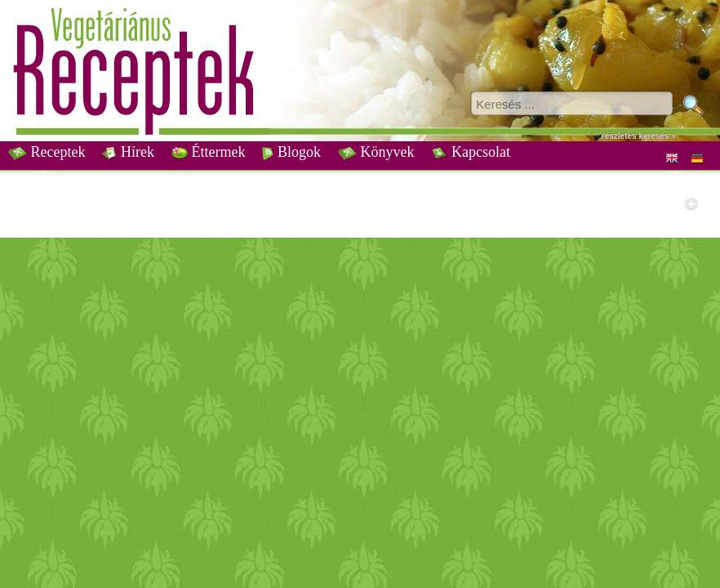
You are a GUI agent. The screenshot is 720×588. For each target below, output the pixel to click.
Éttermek (208, 152)
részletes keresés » (639, 136)
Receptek (47, 152)
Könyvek (376, 152)
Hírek (128, 152)
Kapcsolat (470, 152)
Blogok (291, 152)
